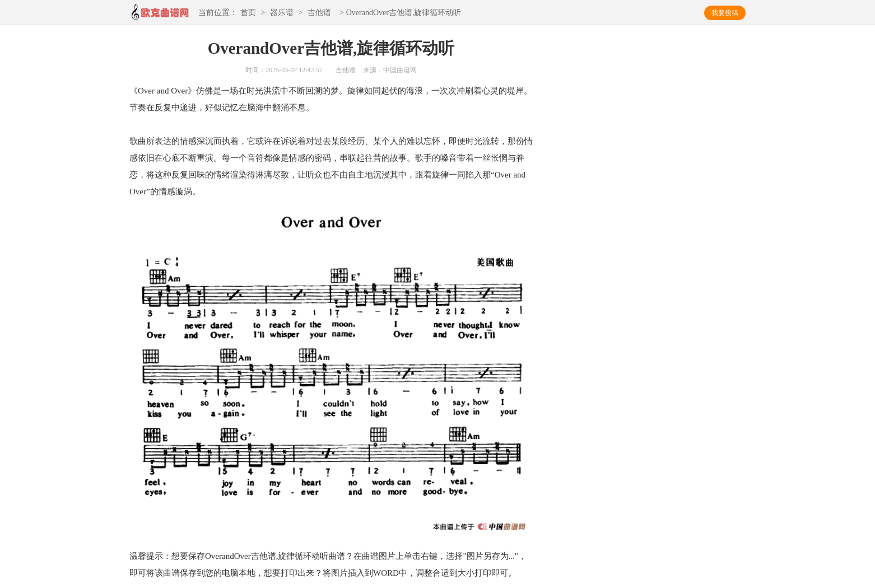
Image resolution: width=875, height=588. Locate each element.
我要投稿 (725, 13)
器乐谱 (282, 13)
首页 (248, 13)
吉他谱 (319, 13)
